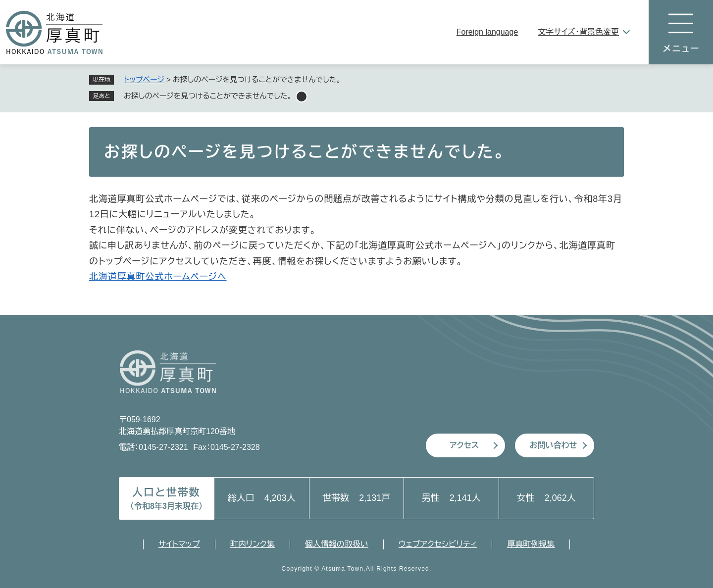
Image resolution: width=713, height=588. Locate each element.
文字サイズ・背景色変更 (578, 32)
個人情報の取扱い (337, 544)
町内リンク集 (253, 544)
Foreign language (487, 32)
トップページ (144, 79)
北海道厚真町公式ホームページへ (158, 277)
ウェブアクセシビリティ (438, 544)
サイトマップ (179, 544)
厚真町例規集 (531, 544)
